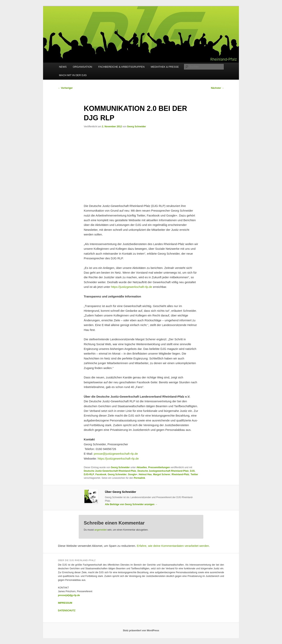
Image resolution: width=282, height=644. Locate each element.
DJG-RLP (89, 474)
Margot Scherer (162, 474)
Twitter (194, 474)
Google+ (133, 474)
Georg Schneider (136, 127)
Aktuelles (142, 467)
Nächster (217, 88)
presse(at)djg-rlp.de (69, 595)
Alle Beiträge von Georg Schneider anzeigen (131, 504)
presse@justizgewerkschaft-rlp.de (116, 454)
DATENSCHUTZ (67, 611)
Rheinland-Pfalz (180, 474)
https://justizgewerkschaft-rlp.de (132, 287)
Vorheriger (65, 88)
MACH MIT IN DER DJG (73, 75)
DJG (192, 471)
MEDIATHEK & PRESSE (165, 67)
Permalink (139, 478)
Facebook (101, 474)
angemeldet (101, 530)
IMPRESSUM (65, 603)
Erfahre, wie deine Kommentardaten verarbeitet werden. (173, 546)
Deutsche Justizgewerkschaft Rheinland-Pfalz (163, 471)
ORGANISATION (83, 67)
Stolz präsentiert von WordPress (141, 631)
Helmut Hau (145, 474)
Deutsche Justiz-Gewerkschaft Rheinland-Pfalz (110, 471)
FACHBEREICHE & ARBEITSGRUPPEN (121, 67)
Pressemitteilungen (159, 467)
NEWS (63, 67)
